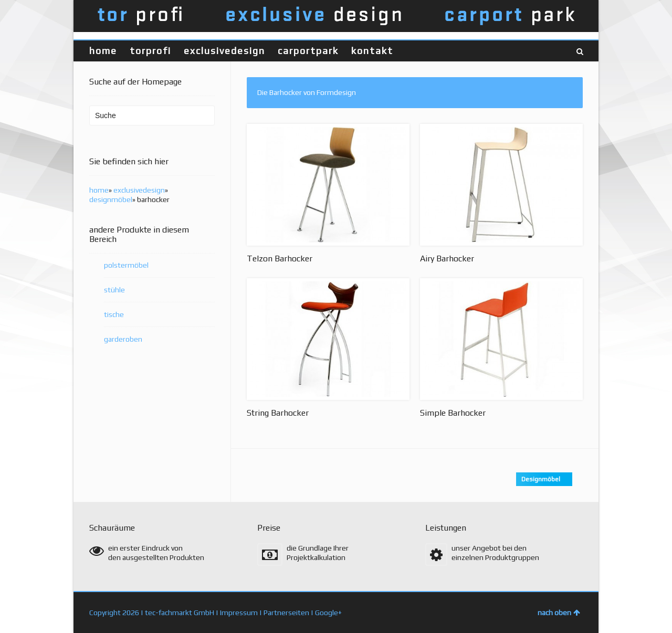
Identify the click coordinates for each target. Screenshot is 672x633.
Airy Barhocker (447, 259)
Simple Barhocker (453, 413)
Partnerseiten (286, 613)
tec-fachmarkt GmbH (180, 613)
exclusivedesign (224, 51)
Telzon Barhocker (280, 259)
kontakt (372, 51)
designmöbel (111, 199)
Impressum (239, 613)
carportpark (308, 51)
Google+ (328, 613)
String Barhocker (278, 413)
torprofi (150, 51)
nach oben (559, 613)
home (103, 51)
